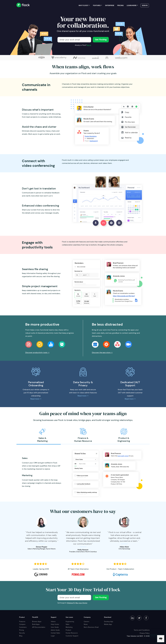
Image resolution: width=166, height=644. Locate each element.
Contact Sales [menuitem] (55, 633)
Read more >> (36, 399)
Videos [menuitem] (53, 621)
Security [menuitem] (22, 633)
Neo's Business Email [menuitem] (91, 627)
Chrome (85, 603)
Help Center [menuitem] (55, 624)
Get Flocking (101, 40)
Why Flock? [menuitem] (83, 5)
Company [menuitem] (87, 617)
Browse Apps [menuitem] (37, 621)
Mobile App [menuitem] (108, 624)
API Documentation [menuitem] (39, 627)
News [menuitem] (86, 624)
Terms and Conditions (142, 630)
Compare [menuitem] (22, 624)
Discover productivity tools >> (37, 352)
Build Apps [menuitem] (36, 624)
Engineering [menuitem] (70, 621)
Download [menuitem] (108, 617)
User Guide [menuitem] (55, 627)
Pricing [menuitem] (120, 5)
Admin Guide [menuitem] (55, 630)
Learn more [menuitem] (132, 5)
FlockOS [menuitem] (35, 617)
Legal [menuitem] (53, 636)
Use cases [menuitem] (69, 617)
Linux (80, 603)
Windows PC (71, 603)
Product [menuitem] (22, 617)
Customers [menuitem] (23, 627)
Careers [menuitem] (86, 621)
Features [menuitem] (97, 5)
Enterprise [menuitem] (110, 5)
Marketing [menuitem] (69, 627)
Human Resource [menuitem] (72, 633)
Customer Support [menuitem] (72, 636)
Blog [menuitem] (21, 636)
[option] (42, 435)
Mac (77, 603)
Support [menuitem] (54, 617)
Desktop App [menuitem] (109, 621)
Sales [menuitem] (68, 624)
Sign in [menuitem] (145, 5)
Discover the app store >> (102, 352)
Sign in (89, 45)
